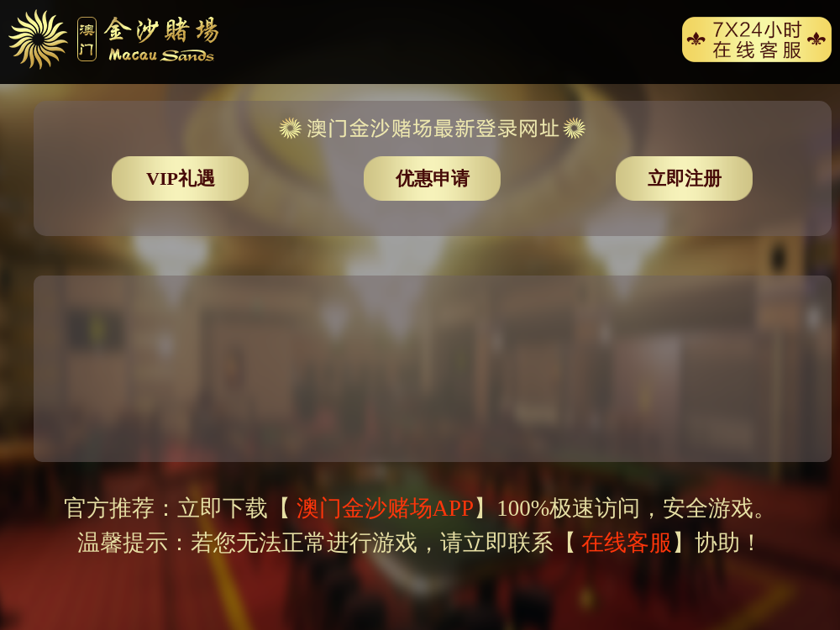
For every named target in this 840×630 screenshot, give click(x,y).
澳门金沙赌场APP (382, 508)
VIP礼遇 (181, 178)
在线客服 (627, 543)
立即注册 (685, 178)
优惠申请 (433, 178)
